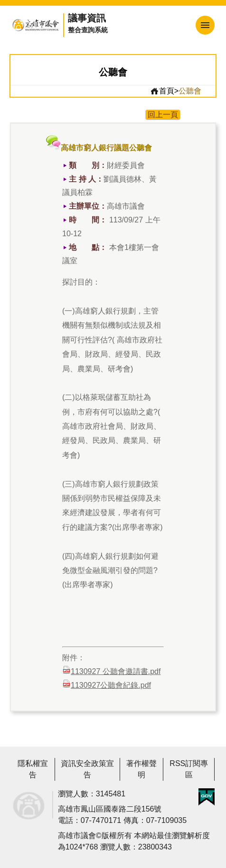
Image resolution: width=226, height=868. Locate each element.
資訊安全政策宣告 (87, 769)
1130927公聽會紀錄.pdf (107, 684)
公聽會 (190, 91)
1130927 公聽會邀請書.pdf (111, 670)
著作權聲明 (141, 769)
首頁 (162, 91)
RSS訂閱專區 (189, 769)
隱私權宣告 (33, 769)
